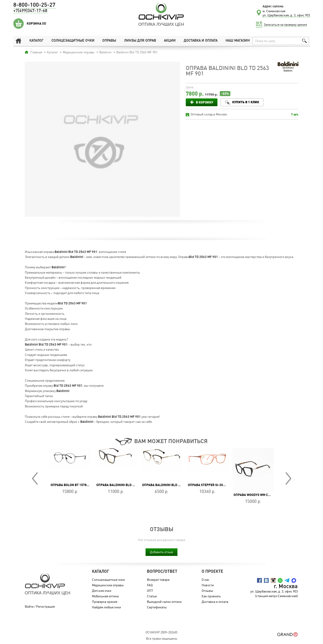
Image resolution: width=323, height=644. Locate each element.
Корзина (36, 23)
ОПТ (150, 591)
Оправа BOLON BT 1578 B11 (72, 485)
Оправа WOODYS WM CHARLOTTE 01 (261, 495)
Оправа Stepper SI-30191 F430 (212, 485)
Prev (35, 478)
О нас (206, 580)
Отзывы (207, 591)
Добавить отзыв (161, 552)
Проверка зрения (105, 602)
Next (288, 478)
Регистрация (45, 606)
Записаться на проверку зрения (285, 25)
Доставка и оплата (201, 41)
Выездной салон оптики (164, 602)
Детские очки (102, 591)
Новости (208, 585)
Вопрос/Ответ (162, 572)
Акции (170, 41)
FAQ (150, 585)
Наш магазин (238, 41)
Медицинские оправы (108, 585)
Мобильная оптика (105, 596)
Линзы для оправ (140, 41)
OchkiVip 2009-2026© (161, 632)
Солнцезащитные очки (73, 41)
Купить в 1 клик (246, 102)
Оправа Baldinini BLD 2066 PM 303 (124, 485)
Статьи (152, 596)
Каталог (36, 41)
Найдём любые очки (106, 607)
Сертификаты (157, 607)
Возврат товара (158, 580)
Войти (29, 606)
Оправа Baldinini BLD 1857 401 (167, 485)
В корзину (204, 102)
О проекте (212, 572)
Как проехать (211, 596)
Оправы (109, 41)
